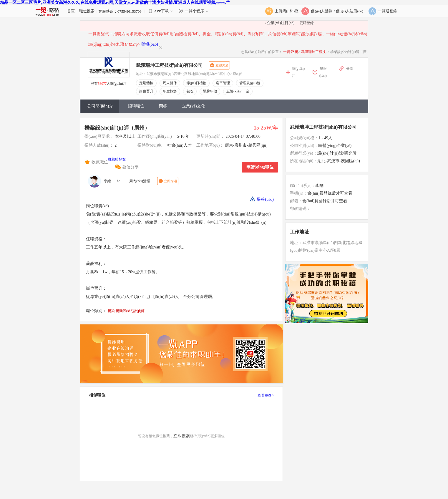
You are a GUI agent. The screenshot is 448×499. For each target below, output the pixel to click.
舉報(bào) (150, 44)
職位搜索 (87, 11)
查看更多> (266, 395)
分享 (350, 69)
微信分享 (130, 167)
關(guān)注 (298, 72)
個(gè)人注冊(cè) (350, 11)
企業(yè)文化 (194, 106)
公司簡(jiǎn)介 (100, 106)
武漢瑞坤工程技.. (314, 52)
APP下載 (161, 11)
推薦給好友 (117, 159)
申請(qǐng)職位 (260, 167)
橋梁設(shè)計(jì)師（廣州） (117, 128)
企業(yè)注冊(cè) (281, 23)
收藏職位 (100, 162)
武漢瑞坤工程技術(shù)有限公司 (169, 65)
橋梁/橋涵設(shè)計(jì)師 (126, 311)
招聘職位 (136, 106)
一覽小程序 (194, 11)
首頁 (71, 11)
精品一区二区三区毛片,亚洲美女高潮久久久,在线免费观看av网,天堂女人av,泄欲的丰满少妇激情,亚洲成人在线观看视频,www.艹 (115, 3)
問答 (163, 106)
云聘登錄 (307, 23)
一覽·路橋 (291, 52)
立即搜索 (182, 436)
